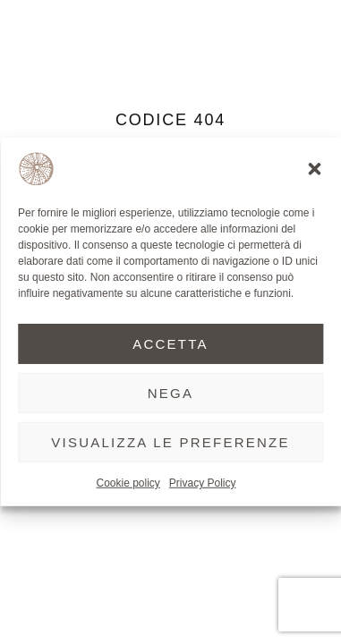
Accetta (170, 343)
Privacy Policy (203, 483)
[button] (314, 169)
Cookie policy (128, 483)
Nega (171, 392)
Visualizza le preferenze (170, 441)
